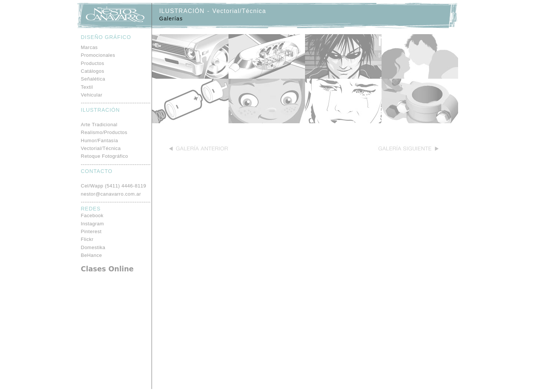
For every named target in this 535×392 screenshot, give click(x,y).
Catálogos (93, 71)
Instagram (93, 224)
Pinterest (91, 231)
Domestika (93, 247)
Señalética (93, 79)
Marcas (90, 47)
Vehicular (92, 95)
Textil (87, 87)
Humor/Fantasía (100, 141)
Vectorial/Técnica (101, 148)
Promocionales (98, 55)
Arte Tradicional (99, 125)
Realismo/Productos (104, 132)
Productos (93, 63)
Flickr (87, 239)
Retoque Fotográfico (105, 156)
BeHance (92, 255)
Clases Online (107, 269)
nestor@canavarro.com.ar (111, 194)
